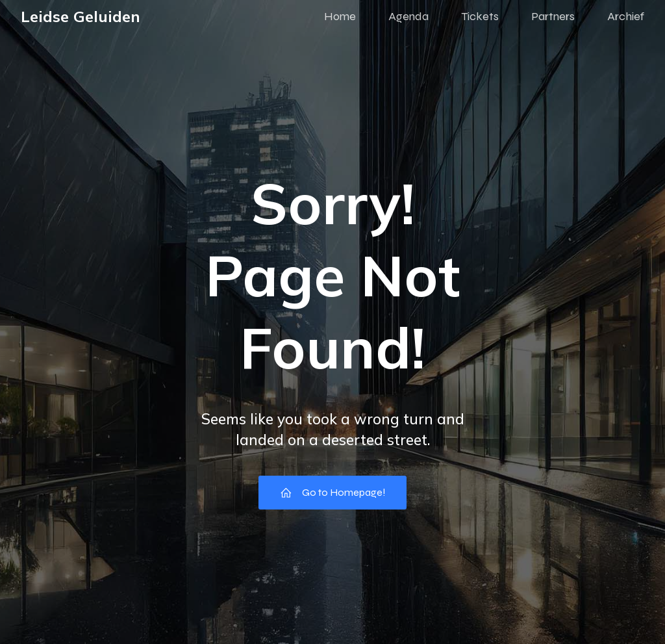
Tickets (480, 16)
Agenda (408, 16)
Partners (553, 16)
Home (340, 16)
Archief (626, 16)
